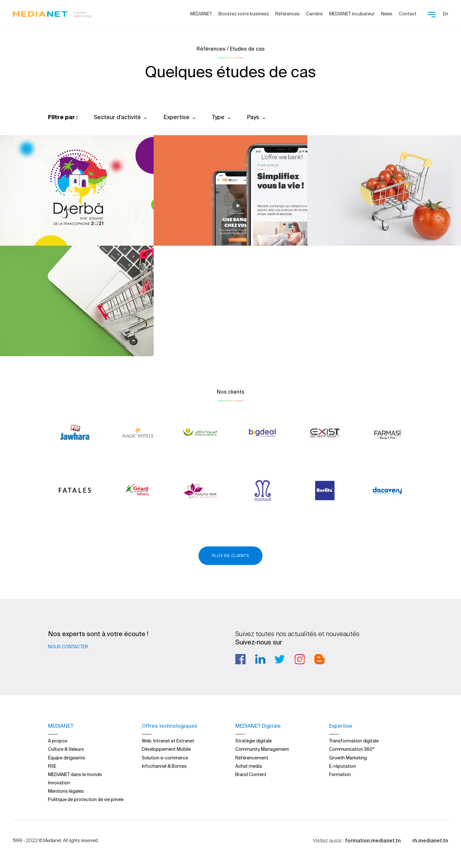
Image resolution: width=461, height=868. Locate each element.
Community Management (262, 749)
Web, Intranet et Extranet (168, 741)
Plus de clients (230, 556)
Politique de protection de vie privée (86, 799)
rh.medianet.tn (430, 840)
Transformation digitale (354, 741)
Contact (408, 14)
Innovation (59, 783)
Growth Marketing (348, 757)
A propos (58, 741)
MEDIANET (201, 14)
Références (287, 14)
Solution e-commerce (165, 757)
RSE (52, 766)
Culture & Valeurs (66, 749)
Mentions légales (66, 791)
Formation (340, 774)
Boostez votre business (244, 14)
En (446, 14)
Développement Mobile (166, 749)
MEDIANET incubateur (352, 14)
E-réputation (343, 766)
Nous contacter (68, 647)
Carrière (314, 14)
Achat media (249, 766)
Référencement (252, 757)
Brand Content (251, 774)
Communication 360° (352, 749)
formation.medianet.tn (373, 840)
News (387, 14)
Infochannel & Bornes (164, 766)
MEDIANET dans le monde (75, 774)
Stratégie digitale (254, 741)
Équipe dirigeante (66, 757)
